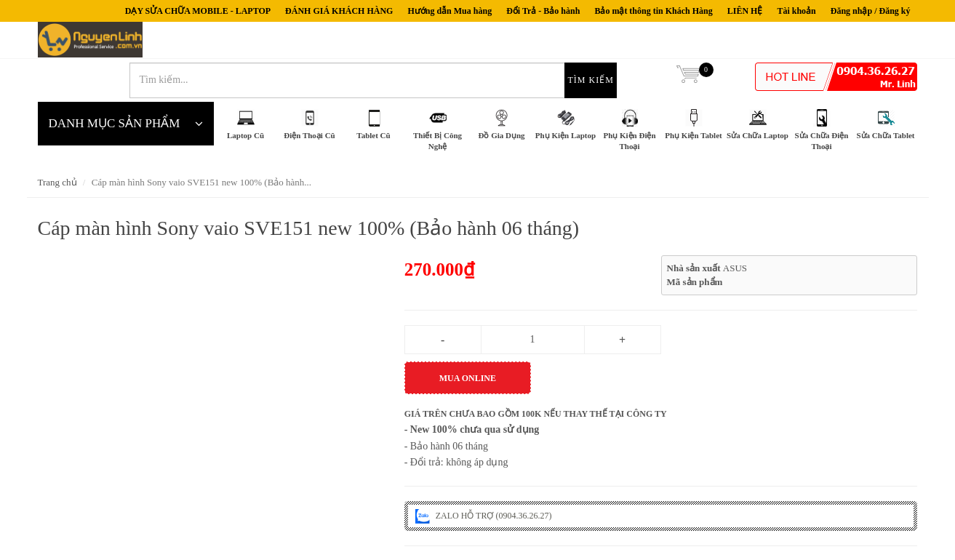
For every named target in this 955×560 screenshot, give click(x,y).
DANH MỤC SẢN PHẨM (126, 87)
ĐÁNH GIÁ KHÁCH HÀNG (339, 11)
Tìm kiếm (634, 44)
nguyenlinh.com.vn (101, 44)
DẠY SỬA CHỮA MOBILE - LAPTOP (198, 11)
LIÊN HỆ (745, 11)
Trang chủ (57, 146)
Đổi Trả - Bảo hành (543, 11)
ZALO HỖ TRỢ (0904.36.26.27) (484, 479)
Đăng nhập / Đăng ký (871, 11)
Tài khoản (796, 11)
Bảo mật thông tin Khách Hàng (653, 11)
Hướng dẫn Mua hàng (449, 11)
